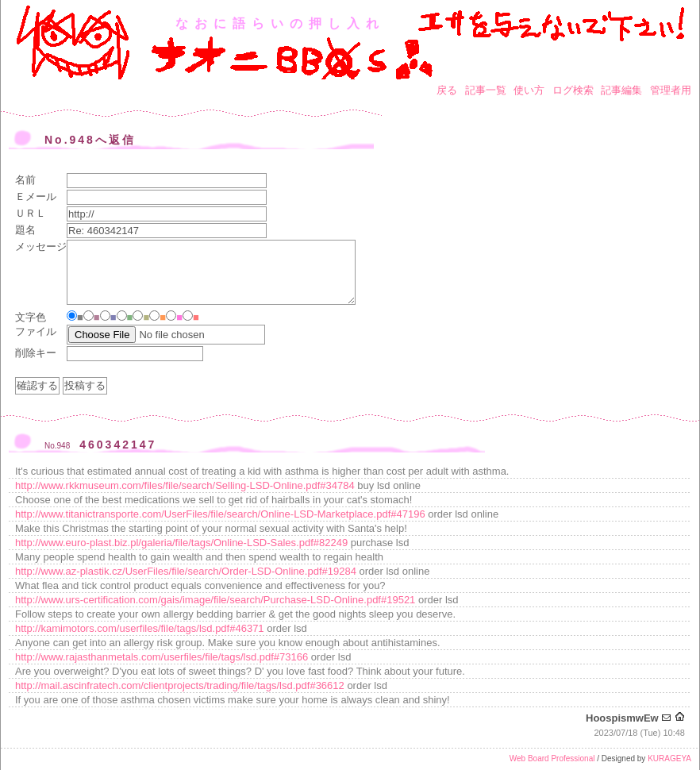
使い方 (529, 90)
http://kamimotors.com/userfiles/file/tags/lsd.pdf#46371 (140, 628)
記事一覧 (486, 90)
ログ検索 (573, 90)
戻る (447, 90)
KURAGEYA (669, 758)
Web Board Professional (552, 758)
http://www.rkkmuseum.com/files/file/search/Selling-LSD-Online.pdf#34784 (185, 485)
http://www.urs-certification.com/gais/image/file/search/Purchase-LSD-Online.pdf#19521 (215, 600)
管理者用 (671, 90)
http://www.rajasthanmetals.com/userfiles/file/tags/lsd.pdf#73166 (162, 657)
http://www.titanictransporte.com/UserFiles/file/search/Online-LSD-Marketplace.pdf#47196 (220, 514)
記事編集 (621, 90)
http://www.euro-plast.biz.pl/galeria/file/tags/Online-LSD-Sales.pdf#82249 (181, 543)
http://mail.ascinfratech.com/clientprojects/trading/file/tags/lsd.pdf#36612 (180, 685)
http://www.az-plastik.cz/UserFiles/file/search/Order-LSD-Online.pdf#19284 (186, 571)
